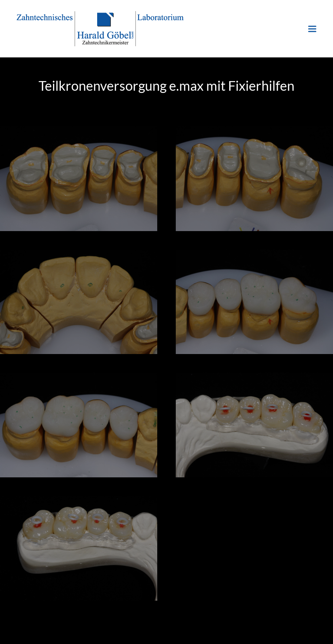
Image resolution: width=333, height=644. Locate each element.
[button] (312, 29)
